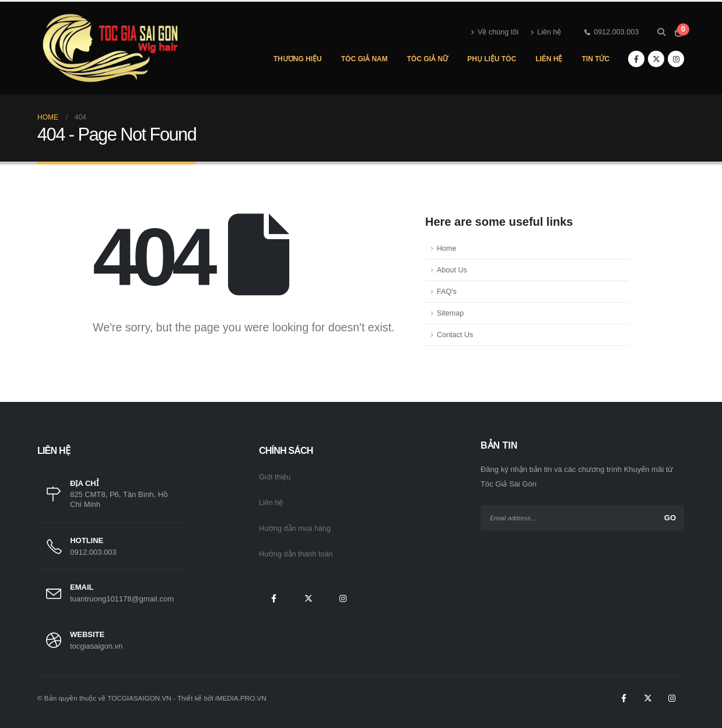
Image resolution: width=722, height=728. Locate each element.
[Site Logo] (110, 48)
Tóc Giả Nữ (427, 59)
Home (447, 249)
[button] (661, 32)
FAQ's (447, 292)
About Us (452, 270)
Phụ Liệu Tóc (492, 59)
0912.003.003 (611, 32)
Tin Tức (595, 59)
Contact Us (455, 335)
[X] (656, 59)
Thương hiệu (298, 59)
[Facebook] (636, 59)
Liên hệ (546, 32)
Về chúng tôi (495, 32)
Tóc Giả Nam (364, 59)
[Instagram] (676, 59)
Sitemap (450, 313)
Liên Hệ (549, 59)
